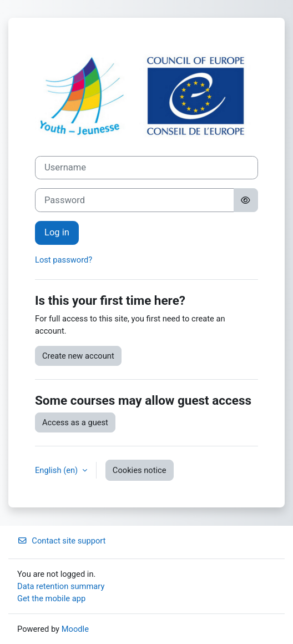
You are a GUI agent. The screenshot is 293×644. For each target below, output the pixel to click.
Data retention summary (61, 586)
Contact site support (61, 541)
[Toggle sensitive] (246, 200)
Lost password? (64, 260)
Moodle (75, 629)
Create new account (78, 356)
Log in (57, 232)
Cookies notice (140, 470)
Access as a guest (75, 422)
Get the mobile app (51, 598)
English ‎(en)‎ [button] (57, 470)
